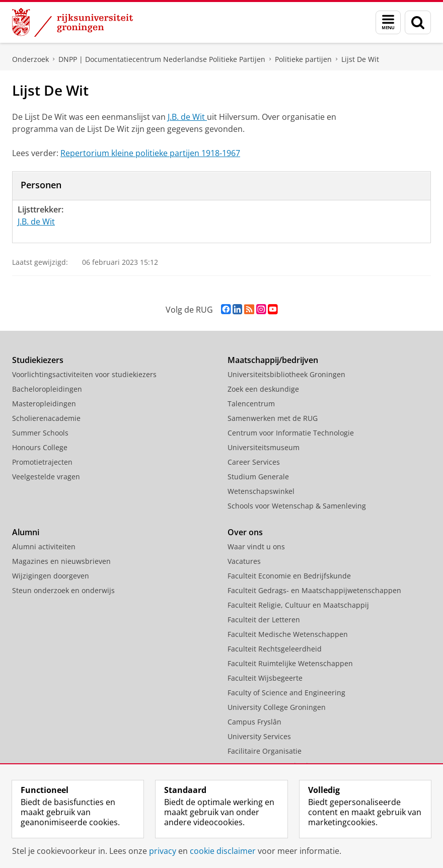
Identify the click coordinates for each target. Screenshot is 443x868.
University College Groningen (277, 707)
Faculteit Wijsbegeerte (265, 678)
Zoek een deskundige (263, 389)
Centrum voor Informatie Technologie (291, 433)
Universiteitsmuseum (264, 447)
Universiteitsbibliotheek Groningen (286, 374)
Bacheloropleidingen (47, 389)
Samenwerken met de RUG (273, 418)
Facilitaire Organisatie (265, 751)
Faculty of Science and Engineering (286, 693)
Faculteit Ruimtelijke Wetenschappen (290, 663)
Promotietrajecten (42, 462)
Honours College (40, 447)
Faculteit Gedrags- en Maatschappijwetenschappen (314, 590)
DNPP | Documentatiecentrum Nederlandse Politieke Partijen (162, 59)
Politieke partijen (303, 59)
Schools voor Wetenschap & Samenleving (297, 506)
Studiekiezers (38, 360)
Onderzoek (30, 59)
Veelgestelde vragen (46, 477)
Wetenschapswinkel (261, 491)
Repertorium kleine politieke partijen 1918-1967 (150, 153)
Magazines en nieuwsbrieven (61, 561)
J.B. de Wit (187, 117)
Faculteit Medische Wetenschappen (288, 634)
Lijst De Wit (360, 59)
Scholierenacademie (46, 418)
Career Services (254, 462)
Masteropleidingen (44, 404)
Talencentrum (251, 404)
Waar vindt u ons (256, 547)
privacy (163, 851)
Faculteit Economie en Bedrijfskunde (289, 576)
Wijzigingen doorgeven (51, 576)
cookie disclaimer (223, 851)
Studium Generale (258, 477)
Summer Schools (40, 433)
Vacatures (244, 561)
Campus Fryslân (254, 722)
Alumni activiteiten (44, 547)
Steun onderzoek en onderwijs (63, 590)
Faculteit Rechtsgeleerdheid (275, 649)
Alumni (26, 532)
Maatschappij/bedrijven (273, 360)
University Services (259, 736)
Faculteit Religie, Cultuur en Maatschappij (298, 605)
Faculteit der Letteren (264, 620)
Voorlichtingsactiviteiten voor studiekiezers (84, 374)
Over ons (245, 532)
